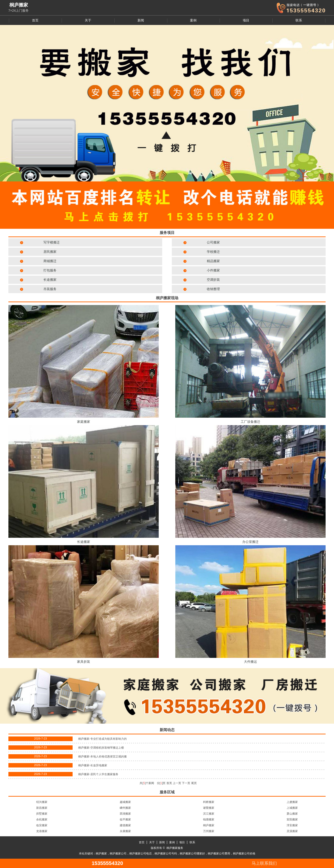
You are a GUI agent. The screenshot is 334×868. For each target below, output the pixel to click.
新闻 (141, 20)
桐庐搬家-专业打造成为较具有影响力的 (102, 739)
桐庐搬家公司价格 (244, 854)
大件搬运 (250, 662)
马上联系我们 (264, 863)
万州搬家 (209, 831)
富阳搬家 (292, 819)
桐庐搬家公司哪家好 (192, 854)
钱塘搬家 (209, 819)
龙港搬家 (42, 831)
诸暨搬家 (209, 808)
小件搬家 (213, 270)
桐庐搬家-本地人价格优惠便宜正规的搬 (102, 757)
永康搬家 (125, 831)
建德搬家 (125, 825)
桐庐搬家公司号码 (166, 854)
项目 (246, 20)
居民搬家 (50, 252)
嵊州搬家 (125, 808)
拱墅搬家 (42, 814)
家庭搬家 (84, 422)
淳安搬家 (292, 825)
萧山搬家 (292, 814)
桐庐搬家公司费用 (219, 854)
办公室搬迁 (250, 542)
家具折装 (84, 662)
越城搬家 (125, 802)
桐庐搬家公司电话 (141, 854)
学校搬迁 (213, 252)
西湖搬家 (125, 814)
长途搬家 (50, 280)
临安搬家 (42, 825)
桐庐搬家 (209, 825)
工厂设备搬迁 (250, 422)
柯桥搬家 (209, 802)
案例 (193, 20)
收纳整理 (213, 289)
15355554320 (107, 863)
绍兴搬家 (42, 802)
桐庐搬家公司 (118, 854)
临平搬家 (125, 819)
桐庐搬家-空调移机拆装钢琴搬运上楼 (101, 748)
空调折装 (213, 280)
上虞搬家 (292, 802)
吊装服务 (50, 289)
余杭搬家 (42, 819)
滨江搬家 (209, 814)
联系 (299, 20)
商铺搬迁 (50, 261)
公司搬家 (213, 242)
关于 (88, 20)
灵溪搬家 (292, 831)
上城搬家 (292, 808)
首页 (35, 20)
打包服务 (50, 270)
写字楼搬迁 (52, 242)
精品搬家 (213, 261)
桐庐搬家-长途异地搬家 (93, 765)
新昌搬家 (42, 808)
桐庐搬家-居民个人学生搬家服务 (98, 774)
